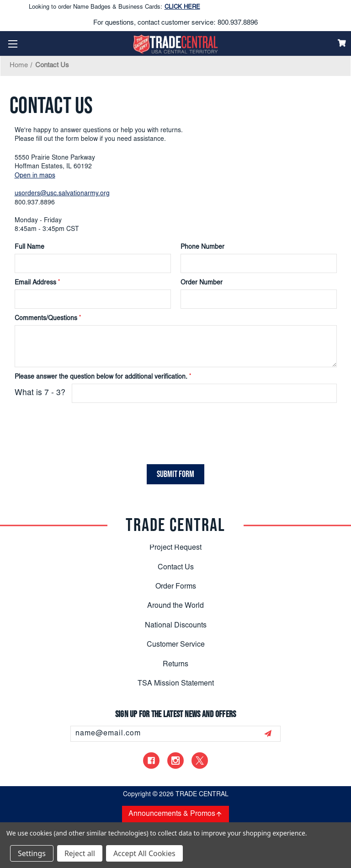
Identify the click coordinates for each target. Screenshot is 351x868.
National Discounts (176, 625)
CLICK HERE (182, 8)
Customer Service (176, 645)
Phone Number (202, 247)
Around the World (175, 606)
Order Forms (176, 586)
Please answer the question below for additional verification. (103, 377)
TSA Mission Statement (176, 683)
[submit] (268, 734)
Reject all (80, 853)
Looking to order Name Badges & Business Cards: (114, 8)
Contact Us (176, 567)
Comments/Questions (48, 319)
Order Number (202, 283)
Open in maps (35, 176)
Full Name (29, 247)
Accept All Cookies (144, 853)
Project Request (175, 548)
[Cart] (342, 43)
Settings (32, 853)
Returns (175, 664)
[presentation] (70, 428)
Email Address (37, 283)
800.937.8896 (238, 23)
